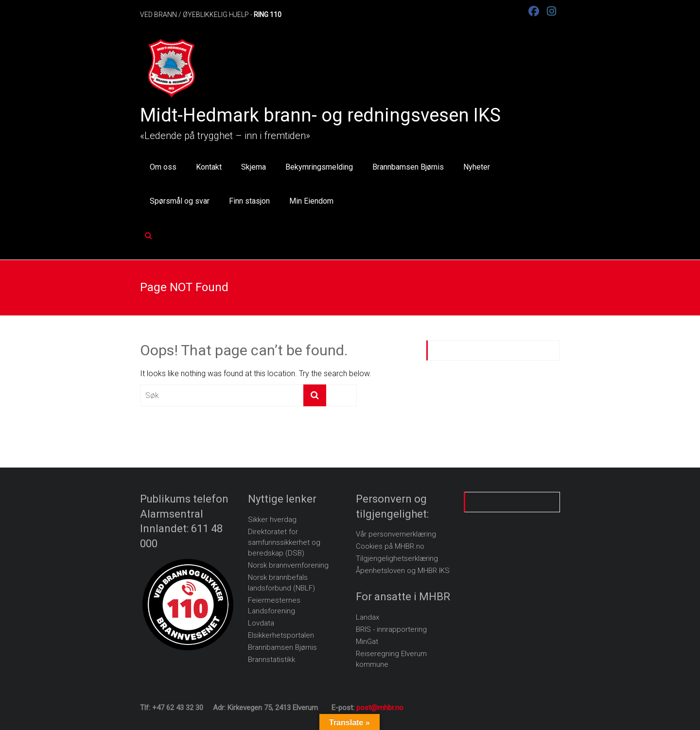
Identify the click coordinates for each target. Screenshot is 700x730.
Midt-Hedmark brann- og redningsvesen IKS (320, 115)
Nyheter (477, 167)
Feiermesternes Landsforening (274, 606)
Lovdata (261, 623)
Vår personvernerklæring (396, 534)
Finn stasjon (249, 201)
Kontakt (209, 167)
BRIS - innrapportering (391, 629)
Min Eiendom (311, 201)
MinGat (367, 642)
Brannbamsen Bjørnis (408, 167)
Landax (367, 617)
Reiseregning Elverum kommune (391, 659)
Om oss (163, 167)
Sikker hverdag (272, 520)
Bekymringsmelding (319, 167)
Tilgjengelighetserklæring (397, 558)
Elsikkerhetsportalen (281, 635)
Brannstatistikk (271, 660)
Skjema (254, 167)
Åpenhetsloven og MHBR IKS (403, 571)
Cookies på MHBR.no (390, 546)
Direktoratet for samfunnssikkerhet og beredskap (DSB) (284, 542)
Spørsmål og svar (180, 201)
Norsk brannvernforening (288, 565)
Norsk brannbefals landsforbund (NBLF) (281, 583)
